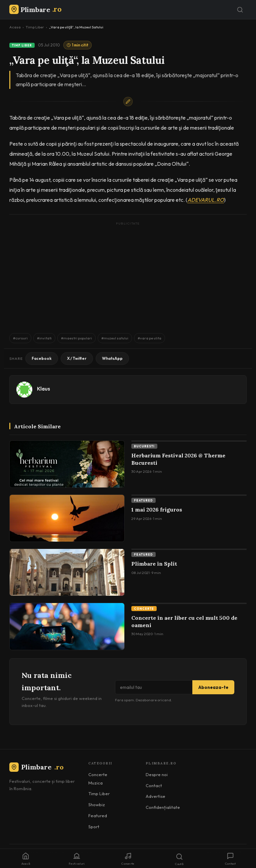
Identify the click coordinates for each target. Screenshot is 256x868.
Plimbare (36, 767)
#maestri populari (76, 338)
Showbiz (97, 805)
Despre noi (157, 774)
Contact (154, 785)
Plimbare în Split (154, 564)
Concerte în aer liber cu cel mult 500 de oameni (184, 621)
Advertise (155, 796)
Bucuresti (144, 446)
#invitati (44, 338)
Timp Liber (35, 27)
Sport (94, 827)
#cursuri (20, 338)
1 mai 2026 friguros (157, 510)
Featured (143, 500)
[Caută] (240, 10)
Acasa (15, 27)
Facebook (42, 358)
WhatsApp (112, 358)
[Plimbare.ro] (35, 10)
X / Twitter (77, 358)
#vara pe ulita (149, 338)
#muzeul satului (115, 338)
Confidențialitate (163, 807)
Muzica (95, 783)
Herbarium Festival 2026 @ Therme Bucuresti (178, 459)
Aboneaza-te (213, 687)
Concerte (144, 609)
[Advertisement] (128, 274)
